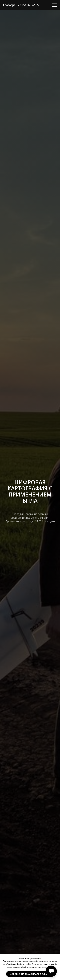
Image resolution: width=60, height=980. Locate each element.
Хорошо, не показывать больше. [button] (30, 974)
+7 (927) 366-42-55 (27, 5)
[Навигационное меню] (55, 5)
